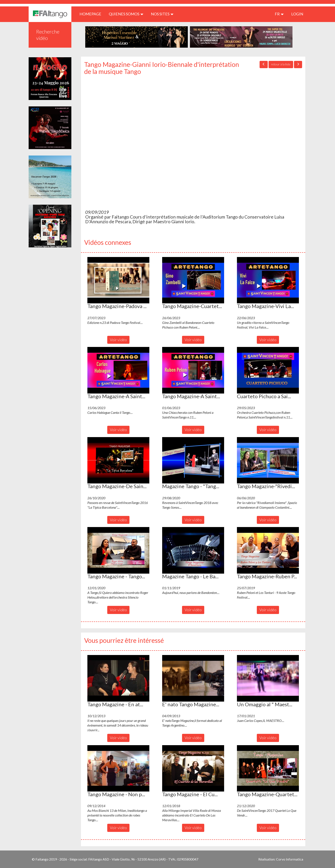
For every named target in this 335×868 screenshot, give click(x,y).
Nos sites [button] (162, 14)
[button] (118, 280)
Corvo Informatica (290, 859)
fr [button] (279, 14)
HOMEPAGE (92, 14)
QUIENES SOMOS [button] (126, 14)
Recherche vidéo (48, 35)
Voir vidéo (118, 340)
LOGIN (297, 14)
